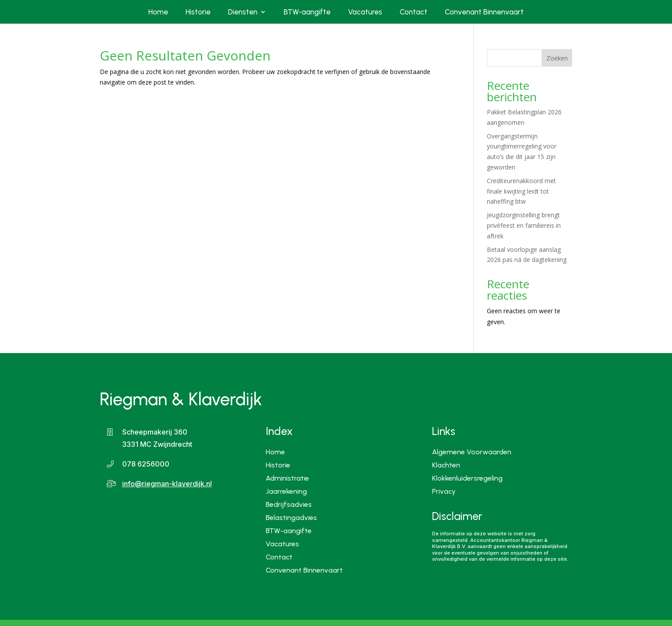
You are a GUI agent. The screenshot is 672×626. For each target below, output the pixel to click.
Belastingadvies (291, 517)
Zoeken (557, 58)
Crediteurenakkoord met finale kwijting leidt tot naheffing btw (521, 191)
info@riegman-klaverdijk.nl (167, 484)
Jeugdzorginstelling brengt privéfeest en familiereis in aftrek (524, 225)
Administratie (287, 478)
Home (158, 12)
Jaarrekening (286, 491)
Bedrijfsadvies (289, 504)
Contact (413, 12)
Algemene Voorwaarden (472, 453)
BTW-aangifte (307, 12)
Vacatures (365, 12)
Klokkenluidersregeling (467, 479)
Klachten (446, 466)
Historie (198, 12)
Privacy (444, 492)
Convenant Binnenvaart (484, 12)
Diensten (243, 12)
